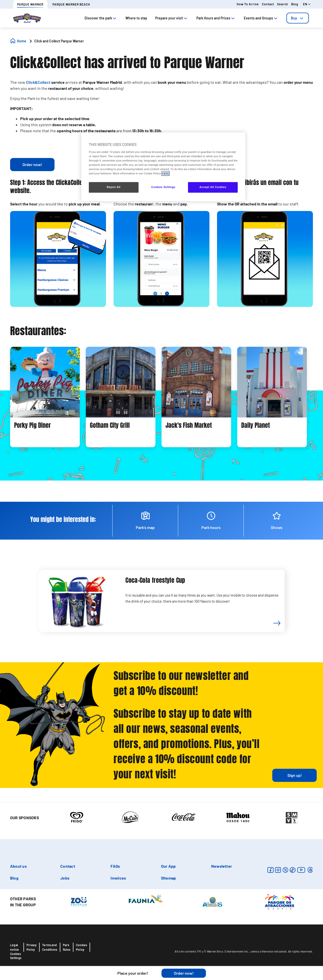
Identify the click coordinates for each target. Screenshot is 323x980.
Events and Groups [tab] (261, 18)
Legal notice (15, 947)
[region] (163, 167)
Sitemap (169, 878)
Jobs (65, 878)
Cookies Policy (82, 947)
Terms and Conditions (50, 947)
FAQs (115, 866)
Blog (295, 4)
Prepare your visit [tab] (172, 18)
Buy (298, 18)
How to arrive (248, 4)
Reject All (114, 187)
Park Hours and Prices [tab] (216, 18)
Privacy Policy (32, 947)
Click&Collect (38, 82)
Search (283, 4)
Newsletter (222, 866)
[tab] (298, 18)
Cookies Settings (16, 956)
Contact (268, 4)
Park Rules (67, 947)
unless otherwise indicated (269, 951)
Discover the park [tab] (101, 18)
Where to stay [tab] (136, 18)
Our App (168, 866)
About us (18, 866)
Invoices (118, 878)
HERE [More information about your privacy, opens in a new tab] (166, 174)
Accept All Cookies (213, 187)
